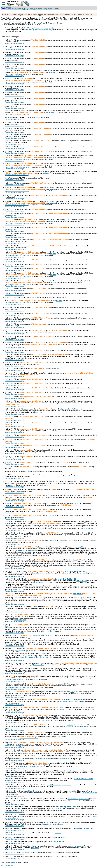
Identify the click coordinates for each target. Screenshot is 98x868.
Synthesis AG (14, 863)
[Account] (56, 9)
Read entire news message (14, 44)
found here (90, 529)
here (72, 692)
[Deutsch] (8, 7)
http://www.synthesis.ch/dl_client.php (43, 28)
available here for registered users (72, 771)
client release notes (87, 727)
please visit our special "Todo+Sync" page (34, 657)
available (52, 72)
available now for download (14, 680)
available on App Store (44, 635)
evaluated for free (64, 759)
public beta (35, 848)
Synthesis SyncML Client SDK (71, 409)
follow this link (39, 665)
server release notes (70, 727)
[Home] (9, 9)
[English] (3, 7)
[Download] (38, 9)
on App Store (49, 631)
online (63, 837)
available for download (42, 759)
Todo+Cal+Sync (82, 581)
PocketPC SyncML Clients (85, 828)
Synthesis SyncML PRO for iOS (26, 550)
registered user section (75, 846)
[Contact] (49, 9)
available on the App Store (28, 650)
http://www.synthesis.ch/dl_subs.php (17, 74)
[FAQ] (26, 9)
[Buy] (44, 9)
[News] (14, 9)
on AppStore (81, 547)
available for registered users (78, 799)
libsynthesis (78, 594)
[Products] (20, 9)
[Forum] (31, 9)
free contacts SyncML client (39, 583)
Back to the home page (7, 865)
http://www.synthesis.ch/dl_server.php (38, 30)
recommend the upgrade (64, 709)
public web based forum (35, 791)
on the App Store (20, 620)
